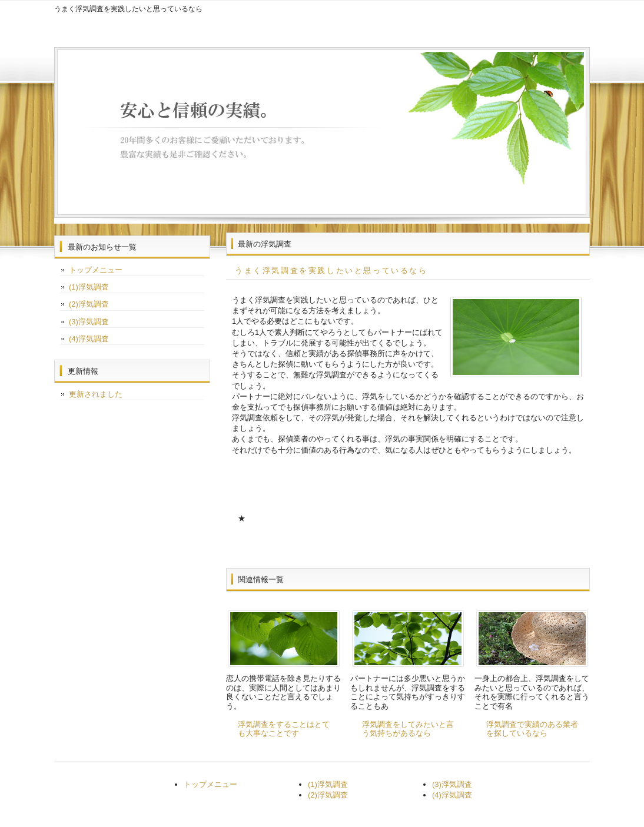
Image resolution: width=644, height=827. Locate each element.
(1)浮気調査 (89, 287)
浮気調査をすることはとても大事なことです (284, 729)
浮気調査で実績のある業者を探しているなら (532, 729)
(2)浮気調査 (89, 304)
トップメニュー (96, 270)
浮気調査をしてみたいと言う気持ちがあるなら (408, 729)
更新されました (96, 394)
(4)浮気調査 (89, 339)
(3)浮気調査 (89, 322)
